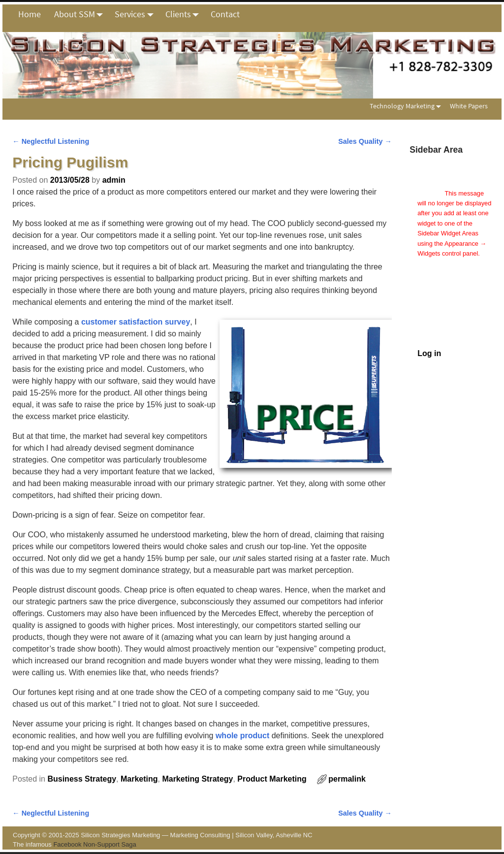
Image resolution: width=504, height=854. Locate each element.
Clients (185, 14)
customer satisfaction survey (136, 322)
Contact (225, 14)
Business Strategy (82, 779)
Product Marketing (272, 779)
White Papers (469, 106)
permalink (347, 779)
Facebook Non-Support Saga (94, 844)
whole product (242, 736)
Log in (429, 353)
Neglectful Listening (51, 141)
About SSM (81, 14)
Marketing (139, 779)
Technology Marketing (407, 106)
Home (30, 14)
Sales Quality (365, 141)
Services (137, 14)
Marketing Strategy (197, 779)
